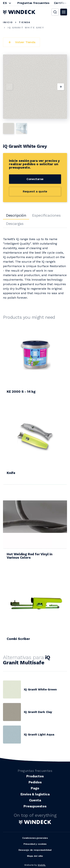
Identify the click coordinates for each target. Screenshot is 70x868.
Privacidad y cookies (35, 844)
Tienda (25, 22)
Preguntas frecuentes (33, 3)
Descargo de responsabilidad (35, 850)
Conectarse (35, 179)
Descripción (16, 215)
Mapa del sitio (35, 856)
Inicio (8, 22)
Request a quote (35, 191)
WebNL (42, 865)
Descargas (15, 224)
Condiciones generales (35, 838)
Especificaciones (46, 215)
